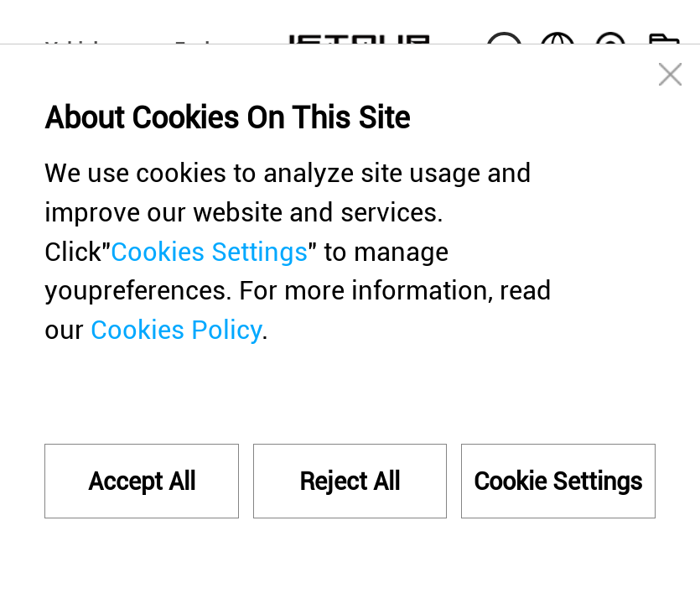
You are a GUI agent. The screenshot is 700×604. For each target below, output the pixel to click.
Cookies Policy (176, 330)
